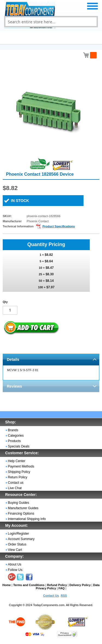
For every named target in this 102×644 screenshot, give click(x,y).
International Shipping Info (27, 519)
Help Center (17, 461)
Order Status (17, 544)
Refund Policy (57, 585)
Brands (13, 430)
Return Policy (18, 477)
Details (13, 359)
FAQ (62, 588)
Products (14, 441)
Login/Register (18, 534)
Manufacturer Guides (23, 508)
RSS (64, 596)
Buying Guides (18, 503)
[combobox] (51, 22)
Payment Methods (21, 466)
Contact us (16, 483)
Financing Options (21, 514)
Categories (16, 436)
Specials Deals (19, 446)
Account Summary (21, 539)
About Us (15, 564)
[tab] (51, 359)
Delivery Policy (80, 585)
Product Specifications (59, 226)
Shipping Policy (19, 472)
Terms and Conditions (29, 585)
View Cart (15, 550)
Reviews (14, 386)
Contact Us (51, 596)
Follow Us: (16, 570)
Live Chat (15, 488)
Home (7, 585)
